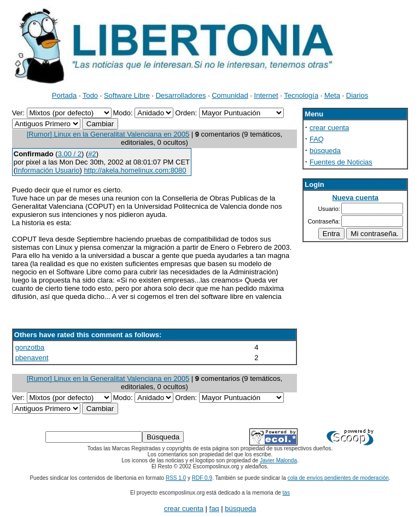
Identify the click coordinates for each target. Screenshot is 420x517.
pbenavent (32, 358)
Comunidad (230, 95)
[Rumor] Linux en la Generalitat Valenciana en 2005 (108, 134)
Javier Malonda (278, 460)
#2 (92, 154)
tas (286, 493)
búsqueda (325, 151)
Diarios (357, 95)
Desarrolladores (181, 95)
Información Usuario (48, 170)
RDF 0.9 (202, 478)
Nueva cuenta (355, 198)
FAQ (317, 139)
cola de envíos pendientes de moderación (338, 478)
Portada (65, 95)
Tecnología (301, 95)
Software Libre (127, 95)
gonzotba (30, 347)
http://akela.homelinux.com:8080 (135, 170)
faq (214, 509)
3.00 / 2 (70, 154)
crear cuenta (329, 128)
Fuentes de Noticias (341, 162)
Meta (332, 95)
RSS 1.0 (176, 478)
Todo (90, 95)
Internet (266, 95)
